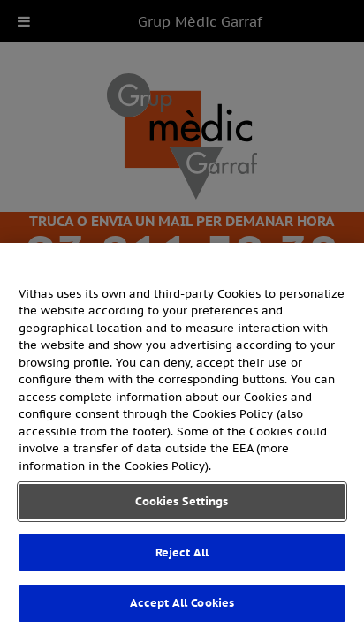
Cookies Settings (182, 501)
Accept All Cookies (182, 603)
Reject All (182, 553)
